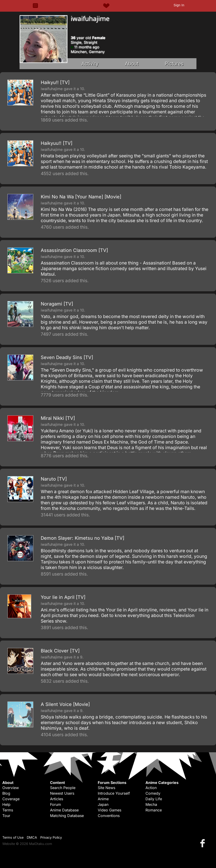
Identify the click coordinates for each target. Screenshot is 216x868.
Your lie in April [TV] (63, 597)
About (132, 64)
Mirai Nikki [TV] (58, 418)
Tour (6, 816)
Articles (57, 799)
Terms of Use (13, 837)
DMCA (32, 837)
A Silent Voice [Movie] (65, 704)
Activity (90, 64)
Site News (106, 788)
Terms (8, 810)
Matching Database (67, 816)
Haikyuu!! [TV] (57, 143)
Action (151, 788)
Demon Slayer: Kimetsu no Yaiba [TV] (83, 538)
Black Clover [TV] (60, 651)
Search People (63, 788)
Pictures (174, 64)
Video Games (110, 810)
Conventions (109, 816)
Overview (11, 788)
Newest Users (62, 793)
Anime (103, 799)
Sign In (179, 5)
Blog (6, 793)
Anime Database (64, 810)
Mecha (151, 804)
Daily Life (154, 799)
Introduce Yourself (114, 793)
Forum (56, 804)
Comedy (153, 793)
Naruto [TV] (54, 479)
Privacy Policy (51, 837)
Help (6, 804)
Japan (103, 804)
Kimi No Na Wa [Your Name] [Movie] (81, 197)
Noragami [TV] (57, 304)
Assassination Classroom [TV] (74, 250)
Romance (154, 810)
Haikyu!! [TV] (55, 82)
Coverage (11, 799)
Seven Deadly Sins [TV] (67, 357)
